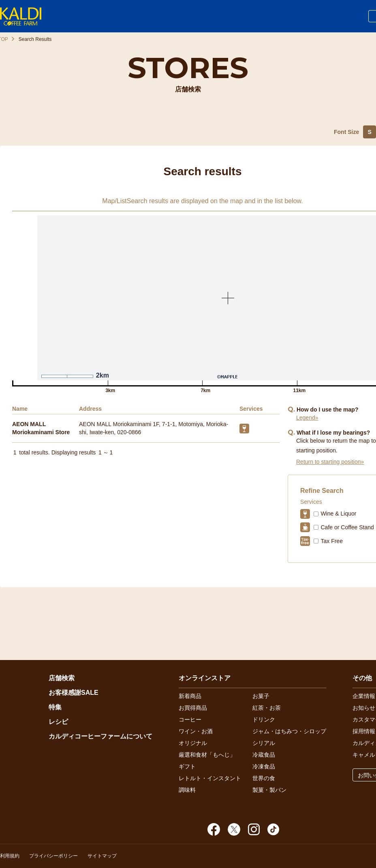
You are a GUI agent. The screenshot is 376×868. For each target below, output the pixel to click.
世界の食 (264, 778)
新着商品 (190, 696)
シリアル (264, 743)
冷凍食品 (264, 766)
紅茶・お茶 (267, 708)
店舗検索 (62, 678)
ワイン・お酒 (196, 731)
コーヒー (190, 719)
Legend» (307, 418)
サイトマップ (102, 856)
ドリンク (264, 719)
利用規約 (10, 856)
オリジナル (193, 743)
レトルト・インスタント (210, 778)
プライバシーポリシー (53, 856)
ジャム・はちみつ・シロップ (289, 731)
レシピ (58, 722)
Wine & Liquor (338, 514)
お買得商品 (193, 708)
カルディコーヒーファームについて (100, 736)
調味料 (187, 790)
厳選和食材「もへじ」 (207, 755)
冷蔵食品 (264, 755)
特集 (55, 707)
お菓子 (261, 696)
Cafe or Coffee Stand (347, 527)
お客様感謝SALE (74, 693)
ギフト (187, 766)
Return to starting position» (330, 462)
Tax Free (331, 541)
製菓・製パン (269, 790)
